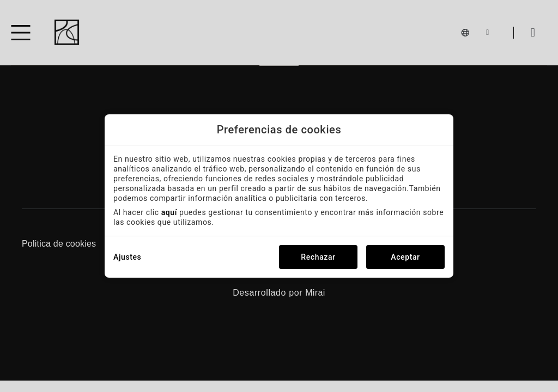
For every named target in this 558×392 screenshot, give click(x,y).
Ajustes (127, 257)
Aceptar (405, 257)
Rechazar (318, 257)
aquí (169, 212)
